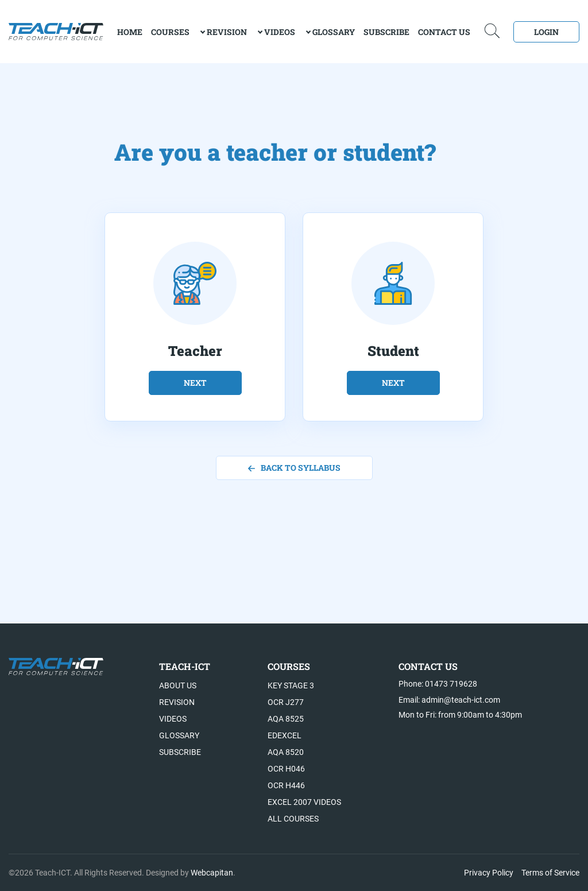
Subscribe (386, 32)
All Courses (293, 819)
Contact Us (444, 32)
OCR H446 (286, 785)
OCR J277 (286, 702)
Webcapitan (212, 873)
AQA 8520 (286, 752)
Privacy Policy (489, 873)
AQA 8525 (286, 719)
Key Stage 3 (291, 685)
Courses (170, 32)
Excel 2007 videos (304, 802)
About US (178, 685)
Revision (227, 32)
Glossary (334, 32)
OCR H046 (286, 769)
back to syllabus (294, 468)
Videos (280, 32)
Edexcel (285, 735)
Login (546, 32)
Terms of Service (550, 873)
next (195, 383)
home (130, 32)
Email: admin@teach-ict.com (449, 700)
